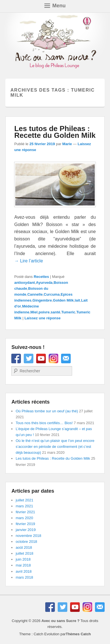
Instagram (53, 358)
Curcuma (52, 294)
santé (55, 312)
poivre (44, 312)
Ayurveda (44, 283)
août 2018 (24, 547)
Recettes (41, 277)
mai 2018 (23, 565)
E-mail (66, 358)
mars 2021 (24, 506)
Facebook (16, 358)
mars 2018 (24, 577)
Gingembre (42, 300)
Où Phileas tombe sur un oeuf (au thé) (47, 411)
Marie (67, 144)
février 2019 (25, 524)
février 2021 (25, 512)
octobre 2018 (26, 542)
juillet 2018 (24, 553)
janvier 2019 (26, 530)
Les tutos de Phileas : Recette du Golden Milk (55, 132)
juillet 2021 (24, 500)
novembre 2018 (28, 536)
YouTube (41, 358)
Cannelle (35, 294)
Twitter (29, 358)
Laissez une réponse (42, 318)
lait (77, 300)
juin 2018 (23, 559)
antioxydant (24, 283)
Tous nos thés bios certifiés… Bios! (44, 423)
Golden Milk (63, 300)
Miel (34, 312)
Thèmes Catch (78, 634)
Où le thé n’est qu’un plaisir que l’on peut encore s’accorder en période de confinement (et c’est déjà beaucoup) (55, 447)
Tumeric (68, 312)
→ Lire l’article (28, 261)
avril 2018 (23, 571)
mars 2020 (24, 518)
